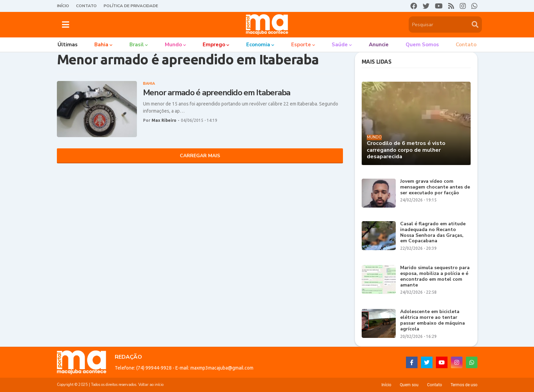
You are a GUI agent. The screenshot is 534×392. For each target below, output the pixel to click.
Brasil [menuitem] (137, 45)
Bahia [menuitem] (101, 45)
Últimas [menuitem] (68, 45)
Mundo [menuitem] (173, 45)
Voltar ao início (151, 385)
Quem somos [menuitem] (422, 45)
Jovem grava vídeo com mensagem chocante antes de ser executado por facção (435, 187)
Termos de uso (464, 385)
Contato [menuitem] (466, 45)
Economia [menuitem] (258, 45)
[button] (66, 24)
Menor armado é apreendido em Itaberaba (217, 93)
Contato (86, 6)
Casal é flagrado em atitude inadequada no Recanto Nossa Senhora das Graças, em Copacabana (433, 233)
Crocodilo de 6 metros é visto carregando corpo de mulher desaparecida (406, 150)
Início (63, 6)
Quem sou (409, 385)
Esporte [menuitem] (301, 45)
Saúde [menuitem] (340, 45)
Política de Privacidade (131, 6)
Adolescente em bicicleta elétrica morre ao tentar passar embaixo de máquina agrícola (433, 320)
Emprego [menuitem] (214, 45)
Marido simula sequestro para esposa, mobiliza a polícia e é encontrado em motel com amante (435, 276)
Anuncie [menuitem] (379, 45)
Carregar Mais (200, 156)
